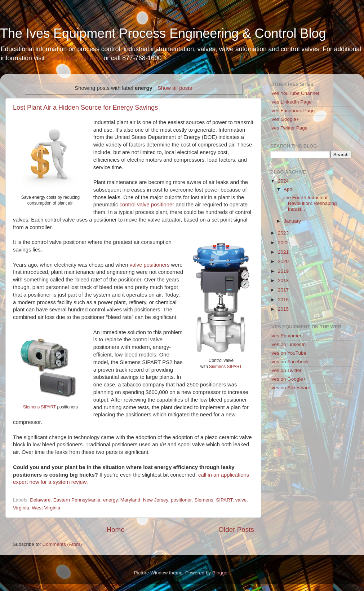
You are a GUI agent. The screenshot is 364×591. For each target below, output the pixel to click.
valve (241, 500)
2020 (283, 261)
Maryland (130, 500)
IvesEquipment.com (74, 58)
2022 (283, 243)
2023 (283, 233)
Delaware (40, 500)
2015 (283, 309)
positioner (181, 500)
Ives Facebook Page (292, 111)
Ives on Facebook (290, 362)
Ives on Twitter (286, 370)
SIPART (224, 500)
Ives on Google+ (288, 379)
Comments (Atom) (62, 544)
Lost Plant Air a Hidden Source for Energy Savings (85, 108)
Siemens (204, 500)
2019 (283, 271)
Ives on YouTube (288, 353)
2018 (283, 281)
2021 (283, 252)
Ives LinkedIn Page (291, 102)
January (292, 221)
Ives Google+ (285, 119)
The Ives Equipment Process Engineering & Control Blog (163, 33)
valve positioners (150, 265)
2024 (283, 181)
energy (110, 500)
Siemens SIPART (225, 367)
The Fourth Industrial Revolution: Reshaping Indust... (310, 203)
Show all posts (175, 88)
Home (115, 529)
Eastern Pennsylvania (77, 500)
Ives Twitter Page (289, 128)
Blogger (221, 573)
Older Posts (236, 529)
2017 (283, 290)
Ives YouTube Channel (295, 93)
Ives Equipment (287, 336)
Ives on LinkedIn (288, 344)
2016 (283, 300)
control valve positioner (147, 205)
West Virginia (46, 508)
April (288, 189)
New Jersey (156, 500)
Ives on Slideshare (290, 388)
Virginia (21, 508)
